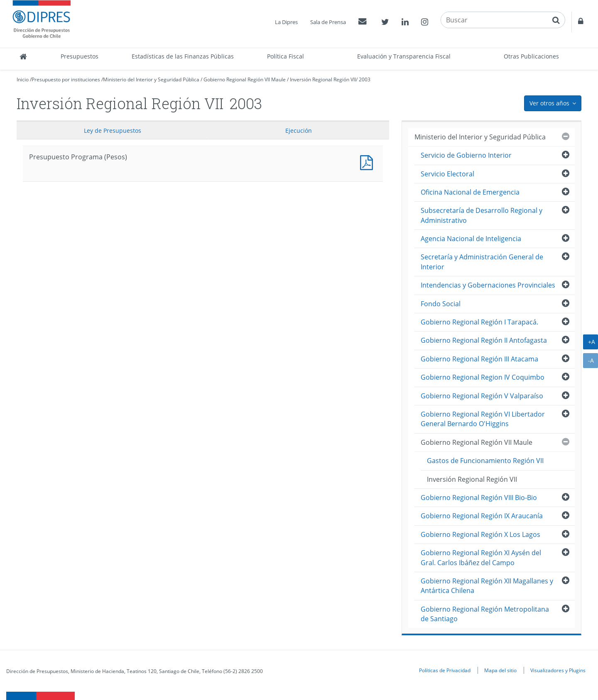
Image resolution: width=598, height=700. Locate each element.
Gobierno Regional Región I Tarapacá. (479, 322)
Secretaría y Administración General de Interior (482, 262)
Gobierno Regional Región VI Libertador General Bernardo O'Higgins (483, 419)
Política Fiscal (286, 56)
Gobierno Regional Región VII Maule (245, 79)
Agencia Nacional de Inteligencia (471, 239)
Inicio (23, 79)
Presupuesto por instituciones (66, 79)
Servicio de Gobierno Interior (466, 155)
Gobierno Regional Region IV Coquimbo (483, 377)
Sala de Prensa (328, 22)
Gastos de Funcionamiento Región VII (485, 461)
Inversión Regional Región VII (323, 79)
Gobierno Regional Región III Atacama (479, 359)
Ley (113, 130)
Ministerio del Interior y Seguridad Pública (151, 79)
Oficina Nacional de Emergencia (470, 192)
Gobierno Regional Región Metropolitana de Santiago (485, 614)
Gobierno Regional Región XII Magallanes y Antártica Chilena (487, 586)
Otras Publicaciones (531, 56)
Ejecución (299, 130)
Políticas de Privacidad (445, 670)
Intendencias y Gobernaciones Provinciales (488, 285)
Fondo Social (441, 304)
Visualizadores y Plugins (558, 670)
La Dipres (286, 22)
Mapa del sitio (500, 670)
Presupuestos (80, 56)
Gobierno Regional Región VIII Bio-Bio (479, 498)
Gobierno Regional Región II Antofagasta (484, 340)
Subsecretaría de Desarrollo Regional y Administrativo (482, 215)
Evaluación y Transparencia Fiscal (404, 56)
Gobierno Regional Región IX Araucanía (482, 516)
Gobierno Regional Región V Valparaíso (482, 396)
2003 (365, 79)
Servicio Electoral (447, 174)
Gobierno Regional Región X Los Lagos (480, 534)
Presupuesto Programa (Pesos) (368, 162)
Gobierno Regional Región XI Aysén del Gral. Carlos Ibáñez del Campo (481, 557)
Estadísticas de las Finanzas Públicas (183, 56)
